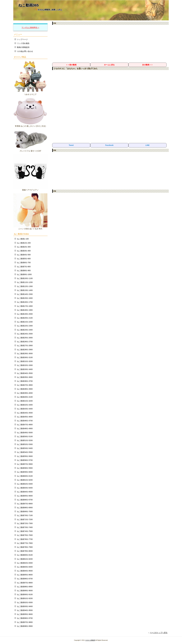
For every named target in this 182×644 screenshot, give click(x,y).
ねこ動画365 (29, 5)
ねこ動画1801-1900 (25, 310)
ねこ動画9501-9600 (25, 614)
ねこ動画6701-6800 (25, 504)
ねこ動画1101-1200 (25, 282)
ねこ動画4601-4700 (25, 421)
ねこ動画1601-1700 (25, 302)
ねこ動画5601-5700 (25, 460)
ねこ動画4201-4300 (25, 405)
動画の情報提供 (23, 47)
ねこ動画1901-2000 (25, 314)
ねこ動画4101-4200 (25, 401)
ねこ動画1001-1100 (25, 278)
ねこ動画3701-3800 (25, 385)
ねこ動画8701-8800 (25, 583)
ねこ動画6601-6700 (25, 500)
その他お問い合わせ (25, 51)
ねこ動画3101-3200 (25, 361)
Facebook (109, 145)
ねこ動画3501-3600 (25, 377)
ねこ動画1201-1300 (25, 286)
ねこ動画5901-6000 (25, 472)
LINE (147, 145)
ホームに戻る (109, 65)
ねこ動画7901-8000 (25, 551)
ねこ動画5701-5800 (25, 464)
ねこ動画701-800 (24, 267)
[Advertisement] (111, 44)
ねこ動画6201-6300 (25, 484)
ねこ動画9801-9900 (25, 626)
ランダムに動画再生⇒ (30, 27)
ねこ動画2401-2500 (25, 334)
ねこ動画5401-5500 (25, 452)
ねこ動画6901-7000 (25, 511)
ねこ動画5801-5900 (25, 468)
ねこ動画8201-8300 (25, 563)
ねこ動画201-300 (24, 247)
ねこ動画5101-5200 (25, 440)
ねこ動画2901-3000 (25, 353)
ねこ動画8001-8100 (25, 555)
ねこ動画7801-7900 (25, 547)
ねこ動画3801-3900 (25, 389)
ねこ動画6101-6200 (25, 480)
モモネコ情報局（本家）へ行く (50, 10)
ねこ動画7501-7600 (25, 535)
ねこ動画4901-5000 (25, 433)
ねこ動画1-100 (23, 239)
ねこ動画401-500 (24, 255)
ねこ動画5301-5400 (25, 448)
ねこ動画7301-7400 (25, 527)
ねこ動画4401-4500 (25, 413)
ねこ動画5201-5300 (25, 444)
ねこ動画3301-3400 (25, 369)
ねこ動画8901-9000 (25, 591)
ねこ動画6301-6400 (25, 488)
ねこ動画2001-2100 (25, 318)
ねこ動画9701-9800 (25, 622)
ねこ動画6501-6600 (25, 496)
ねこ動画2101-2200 (25, 322)
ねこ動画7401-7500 (25, 531)
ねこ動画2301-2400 (25, 330)
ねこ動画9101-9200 (25, 598)
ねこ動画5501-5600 (25, 456)
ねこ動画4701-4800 (25, 425)
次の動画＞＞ (147, 65)
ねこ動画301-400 (24, 251)
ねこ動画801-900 (24, 270)
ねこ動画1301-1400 (25, 290)
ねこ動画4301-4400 (25, 409)
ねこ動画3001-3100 (25, 357)
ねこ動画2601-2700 (25, 342)
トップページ (22, 39)
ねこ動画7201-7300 (25, 523)
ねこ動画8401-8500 (25, 571)
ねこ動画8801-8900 (25, 587)
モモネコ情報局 (90, 640)
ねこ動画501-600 (24, 259)
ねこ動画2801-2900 (25, 350)
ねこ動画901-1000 (24, 274)
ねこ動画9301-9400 (25, 606)
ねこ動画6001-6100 (25, 476)
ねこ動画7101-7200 (25, 519)
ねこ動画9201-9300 (25, 602)
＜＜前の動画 (71, 65)
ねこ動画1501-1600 (25, 298)
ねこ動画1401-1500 (25, 294)
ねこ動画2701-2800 (25, 346)
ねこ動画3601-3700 (25, 381)
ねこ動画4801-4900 (25, 428)
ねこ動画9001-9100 (25, 594)
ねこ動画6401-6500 (25, 492)
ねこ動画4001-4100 (25, 397)
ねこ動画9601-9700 (25, 618)
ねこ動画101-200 (24, 243)
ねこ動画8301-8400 (25, 567)
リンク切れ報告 (23, 43)
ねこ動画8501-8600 (25, 575)
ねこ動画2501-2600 (25, 338)
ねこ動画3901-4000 (25, 393)
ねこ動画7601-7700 (25, 539)
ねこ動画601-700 (24, 263)
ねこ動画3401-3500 (25, 373)
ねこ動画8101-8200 (25, 559)
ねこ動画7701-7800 (25, 543)
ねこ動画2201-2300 (25, 326)
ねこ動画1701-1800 (25, 306)
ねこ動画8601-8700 (25, 579)
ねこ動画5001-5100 (25, 436)
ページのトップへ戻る (159, 633)
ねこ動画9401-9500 (25, 610)
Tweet (71, 145)
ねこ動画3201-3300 (25, 365)
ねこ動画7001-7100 (25, 515)
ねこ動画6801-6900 (25, 508)
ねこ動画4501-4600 (25, 417)
